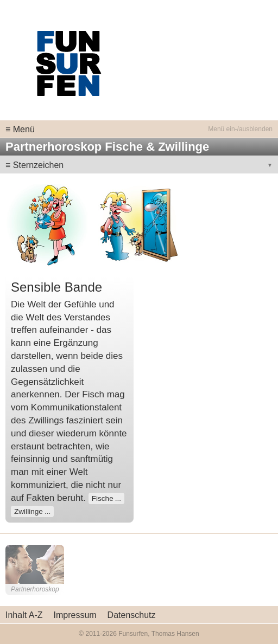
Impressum (75, 615)
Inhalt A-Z (24, 615)
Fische (103, 498)
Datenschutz (132, 615)
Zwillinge (29, 511)
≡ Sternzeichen (34, 165)
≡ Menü (20, 129)
